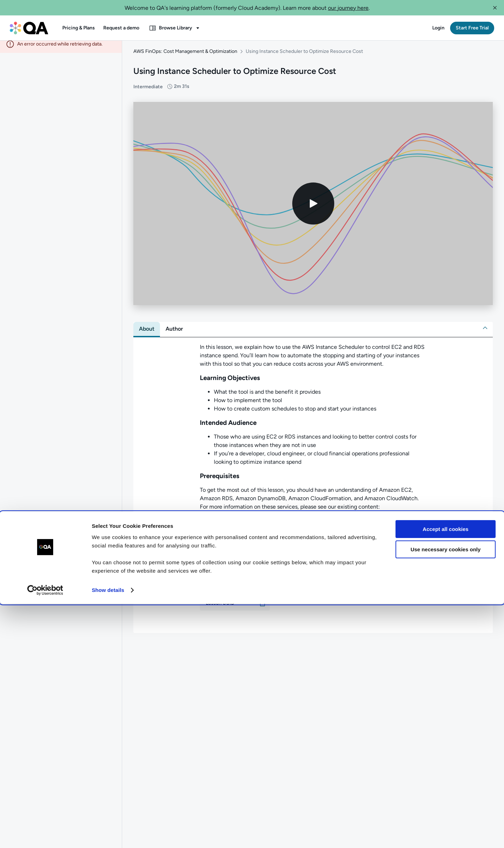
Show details (108, 834)
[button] (495, 8)
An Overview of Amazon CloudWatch (261, 543)
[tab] (147, 334)
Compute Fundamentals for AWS (256, 526)
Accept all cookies (446, 773)
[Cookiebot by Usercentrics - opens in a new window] (45, 834)
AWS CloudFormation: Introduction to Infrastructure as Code (290, 551)
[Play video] (313, 209)
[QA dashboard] (29, 28)
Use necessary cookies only (446, 794)
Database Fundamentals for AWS (255, 534)
